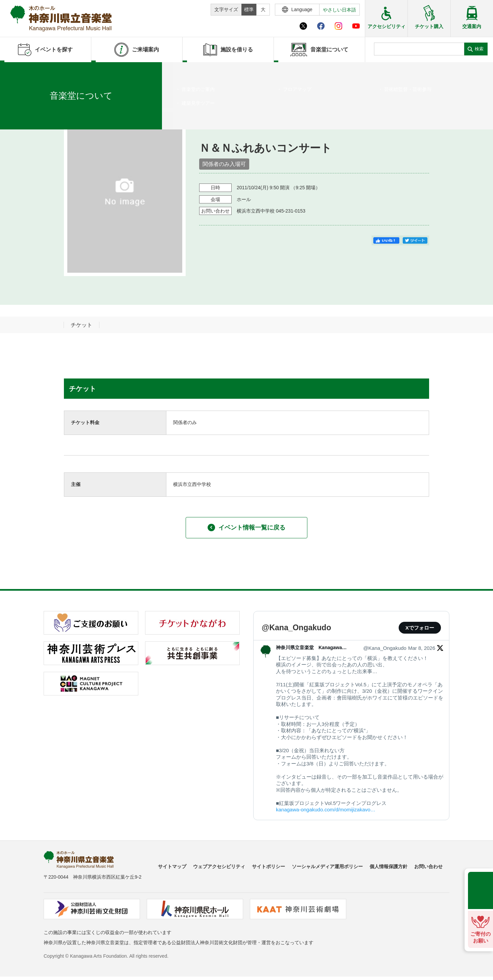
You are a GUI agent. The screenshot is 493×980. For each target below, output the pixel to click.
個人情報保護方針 (389, 866)
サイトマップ (172, 866)
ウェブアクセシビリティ (219, 866)
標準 (249, 9)
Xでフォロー (420, 628)
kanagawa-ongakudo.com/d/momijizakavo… (326, 810)
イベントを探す (42, 71)
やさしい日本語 (339, 10)
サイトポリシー (268, 866)
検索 (479, 49)
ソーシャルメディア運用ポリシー (327, 866)
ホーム (16, 71)
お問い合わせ (428, 866)
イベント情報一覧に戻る (246, 528)
